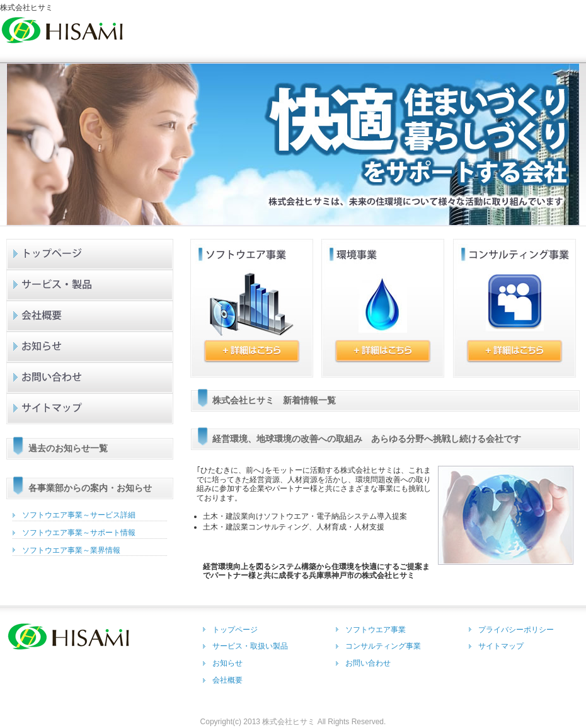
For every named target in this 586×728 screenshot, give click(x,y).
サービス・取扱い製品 (250, 646)
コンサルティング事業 (383, 646)
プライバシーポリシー (516, 630)
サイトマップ (90, 409)
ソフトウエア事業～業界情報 (71, 550)
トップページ (90, 254)
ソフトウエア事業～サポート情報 (79, 533)
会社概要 (90, 316)
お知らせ (90, 347)
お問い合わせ (90, 378)
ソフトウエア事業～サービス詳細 (79, 515)
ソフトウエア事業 (376, 630)
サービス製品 (90, 285)
